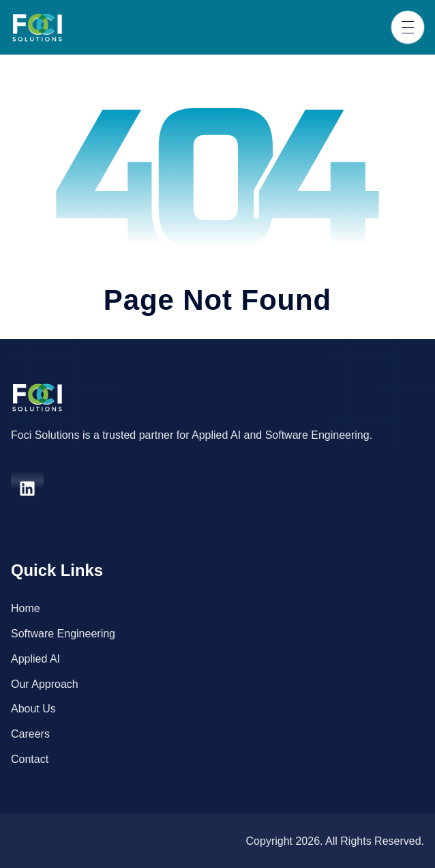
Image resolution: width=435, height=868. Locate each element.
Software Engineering (63, 634)
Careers (30, 734)
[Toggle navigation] (408, 27)
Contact (30, 759)
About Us (33, 709)
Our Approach (45, 684)
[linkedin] (27, 489)
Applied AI (35, 659)
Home (26, 608)
